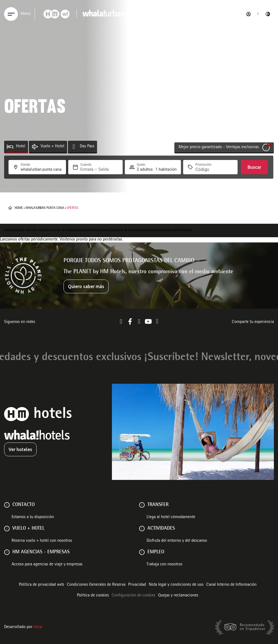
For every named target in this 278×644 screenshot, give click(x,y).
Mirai (38, 627)
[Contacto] (7, 505)
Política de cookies (93, 596)
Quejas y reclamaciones (178, 596)
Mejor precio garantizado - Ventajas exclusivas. (219, 147)
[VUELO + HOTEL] (7, 529)
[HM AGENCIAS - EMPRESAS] (7, 552)
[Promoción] (208, 169)
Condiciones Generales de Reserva (96, 585)
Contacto (184, 230)
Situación (156, 230)
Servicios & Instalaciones (67, 230)
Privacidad (137, 585)
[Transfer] (142, 505)
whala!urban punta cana (45, 208)
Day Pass (87, 147)
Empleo (156, 552)
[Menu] (11, 14)
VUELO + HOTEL (28, 529)
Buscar (254, 167)
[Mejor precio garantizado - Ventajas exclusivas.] (266, 147)
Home (19, 208)
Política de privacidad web (42, 585)
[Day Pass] (74, 147)
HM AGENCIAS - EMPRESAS (41, 552)
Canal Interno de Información (231, 585)
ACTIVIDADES (161, 529)
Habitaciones (99, 230)
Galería (170, 230)
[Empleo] (142, 552)
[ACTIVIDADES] (142, 529)
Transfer (158, 505)
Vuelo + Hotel (53, 147)
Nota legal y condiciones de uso (176, 585)
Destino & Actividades (129, 230)
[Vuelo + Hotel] (35, 147)
